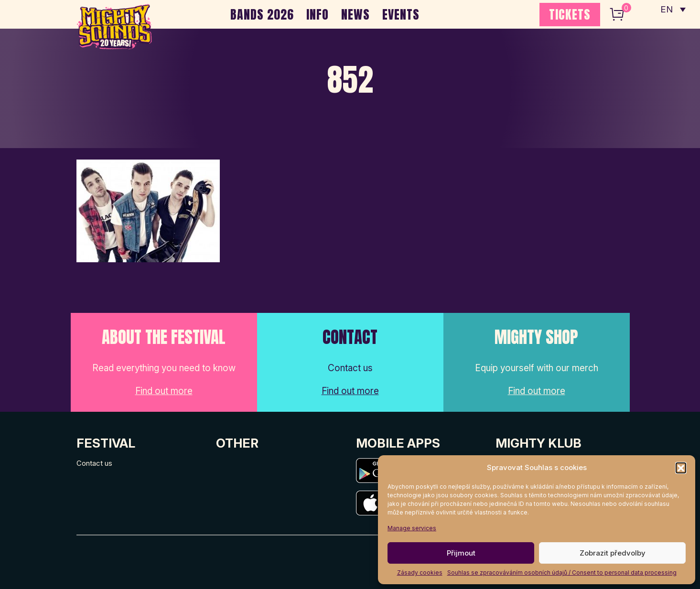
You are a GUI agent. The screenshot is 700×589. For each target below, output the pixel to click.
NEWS (355, 14)
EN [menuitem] (667, 10)
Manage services (412, 528)
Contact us (94, 463)
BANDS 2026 (262, 14)
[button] (681, 468)
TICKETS (570, 14)
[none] (673, 10)
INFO (318, 14)
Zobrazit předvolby (613, 553)
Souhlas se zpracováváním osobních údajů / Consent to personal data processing (562, 573)
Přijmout (461, 553)
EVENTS (401, 14)
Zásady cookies (420, 573)
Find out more (164, 391)
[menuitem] (673, 10)
